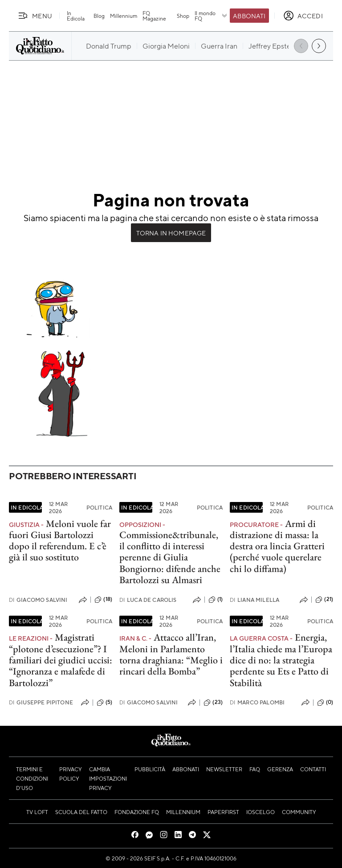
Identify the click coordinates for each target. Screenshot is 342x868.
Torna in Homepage (171, 233)
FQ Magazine (154, 16)
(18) (103, 600)
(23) (213, 703)
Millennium (124, 16)
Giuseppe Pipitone (41, 702)
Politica (99, 507)
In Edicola (76, 16)
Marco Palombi (257, 702)
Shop (183, 16)
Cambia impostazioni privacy (108, 778)
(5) (104, 703)
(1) (216, 600)
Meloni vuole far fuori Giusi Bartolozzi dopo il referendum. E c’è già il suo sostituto (60, 541)
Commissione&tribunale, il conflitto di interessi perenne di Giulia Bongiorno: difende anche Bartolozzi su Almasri (170, 557)
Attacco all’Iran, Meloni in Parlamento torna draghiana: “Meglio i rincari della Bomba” (171, 654)
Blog (99, 16)
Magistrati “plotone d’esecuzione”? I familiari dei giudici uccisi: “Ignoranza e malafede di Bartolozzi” (61, 660)
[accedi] (303, 16)
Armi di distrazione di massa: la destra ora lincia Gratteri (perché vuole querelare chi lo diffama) (277, 546)
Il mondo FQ (211, 16)
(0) (325, 703)
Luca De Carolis (148, 600)
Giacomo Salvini (38, 600)
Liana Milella (254, 600)
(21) (324, 600)
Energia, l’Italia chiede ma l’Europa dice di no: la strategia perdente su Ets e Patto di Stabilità (281, 660)
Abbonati (249, 16)
